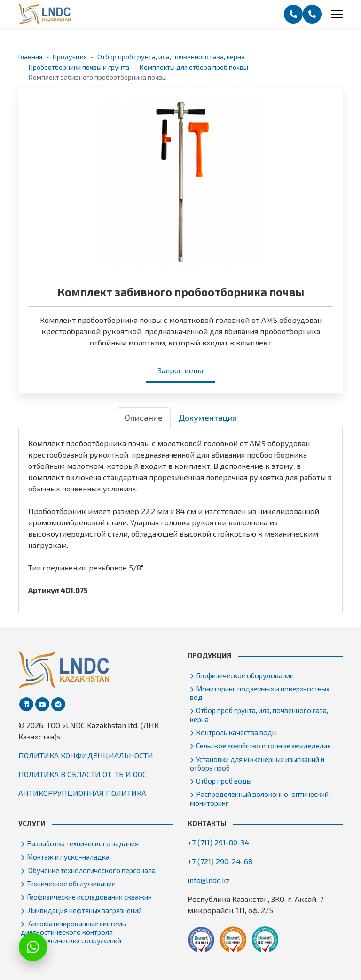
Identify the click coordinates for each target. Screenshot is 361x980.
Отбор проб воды (224, 781)
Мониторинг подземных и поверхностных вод (260, 693)
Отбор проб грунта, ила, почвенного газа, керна (259, 715)
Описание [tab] (144, 418)
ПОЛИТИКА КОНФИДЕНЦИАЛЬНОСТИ (86, 755)
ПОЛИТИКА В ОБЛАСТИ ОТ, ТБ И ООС (82, 774)
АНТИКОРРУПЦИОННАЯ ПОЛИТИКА (82, 793)
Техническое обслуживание (71, 884)
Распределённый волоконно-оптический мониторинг (259, 798)
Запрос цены (180, 370)
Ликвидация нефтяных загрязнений (84, 910)
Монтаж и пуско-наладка (68, 857)
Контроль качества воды (236, 732)
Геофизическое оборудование (245, 675)
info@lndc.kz (209, 880)
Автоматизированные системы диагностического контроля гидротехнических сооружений (74, 932)
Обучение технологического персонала (91, 870)
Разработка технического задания (83, 843)
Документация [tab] (208, 418)
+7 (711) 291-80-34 (218, 842)
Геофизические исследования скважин (89, 897)
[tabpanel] (180, 517)
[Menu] (337, 14)
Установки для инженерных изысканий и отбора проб (257, 763)
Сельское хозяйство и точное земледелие (263, 746)
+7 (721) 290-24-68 (220, 861)
